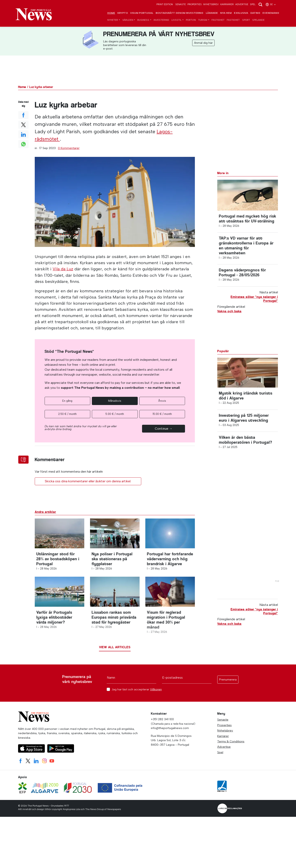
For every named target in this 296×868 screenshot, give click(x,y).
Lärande (212, 13)
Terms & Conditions (231, 743)
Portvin (191, 20)
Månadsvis (115, 401)
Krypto (123, 13)
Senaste (181, 4)
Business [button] (143, 20)
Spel (253, 4)
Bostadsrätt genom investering (179, 13)
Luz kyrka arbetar (41, 87)
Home (111, 13)
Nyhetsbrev (211, 4)
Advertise (242, 4)
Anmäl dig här (203, 43)
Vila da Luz (63, 269)
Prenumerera (228, 682)
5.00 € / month (115, 414)
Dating (255, 13)
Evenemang (271, 13)
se (271, 4)
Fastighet (218, 20)
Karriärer (227, 4)
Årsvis (162, 401)
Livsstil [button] (176, 20)
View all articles (115, 649)
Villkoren (156, 691)
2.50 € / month (67, 414)
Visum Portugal (142, 13)
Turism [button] (203, 20)
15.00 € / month (162, 414)
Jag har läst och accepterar (137, 692)
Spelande (258, 20)
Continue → (164, 429)
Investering (161, 20)
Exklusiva (241, 13)
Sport (246, 20)
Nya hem (226, 13)
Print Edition (165, 4)
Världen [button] (128, 20)
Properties (195, 4)
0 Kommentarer (69, 148)
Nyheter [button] (113, 20)
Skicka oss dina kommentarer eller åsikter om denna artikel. (88, 481)
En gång (67, 401)
